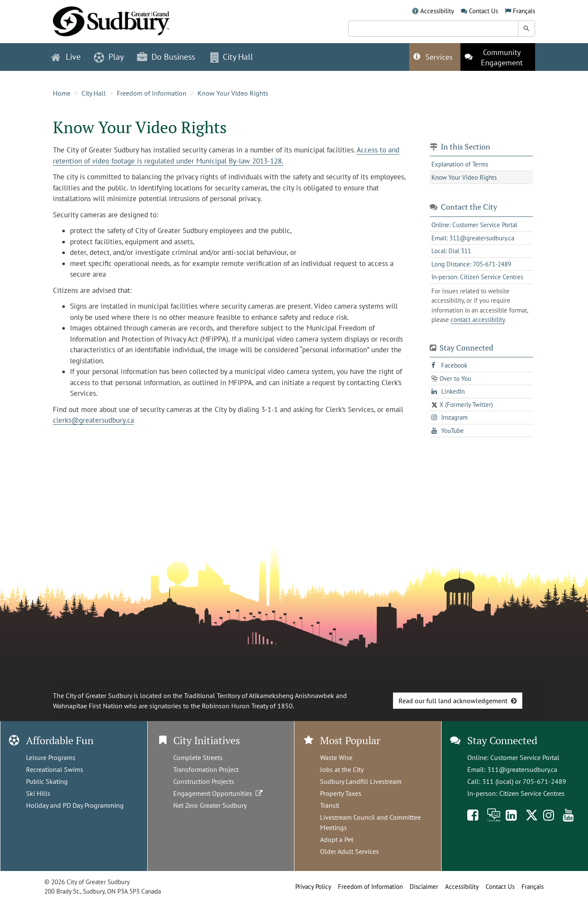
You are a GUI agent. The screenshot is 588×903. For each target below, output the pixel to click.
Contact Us (483, 11)
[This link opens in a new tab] (498, 57)
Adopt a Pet (337, 839)
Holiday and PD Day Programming (75, 805)
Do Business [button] (166, 57)
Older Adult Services (349, 851)
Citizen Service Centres (532, 793)
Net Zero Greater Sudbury (210, 805)
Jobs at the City (342, 769)
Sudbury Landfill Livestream (361, 781)
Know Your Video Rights (233, 93)
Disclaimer (424, 887)
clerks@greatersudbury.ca (93, 420)
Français (524, 11)
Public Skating (47, 781)
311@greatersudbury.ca (522, 769)
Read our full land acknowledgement (453, 701)
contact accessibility (478, 320)
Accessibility (437, 11)
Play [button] (109, 57)
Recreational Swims (55, 769)
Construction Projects (204, 781)
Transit (330, 805)
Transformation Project (206, 769)
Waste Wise (336, 757)
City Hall (94, 93)
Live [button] (66, 57)
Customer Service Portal (525, 757)
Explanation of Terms (460, 164)
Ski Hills (38, 793)
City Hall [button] (232, 57)
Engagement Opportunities (219, 793)
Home (62, 93)
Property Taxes (341, 793)
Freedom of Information (152, 93)
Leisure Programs (51, 757)
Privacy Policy (313, 887)
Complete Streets (198, 757)
